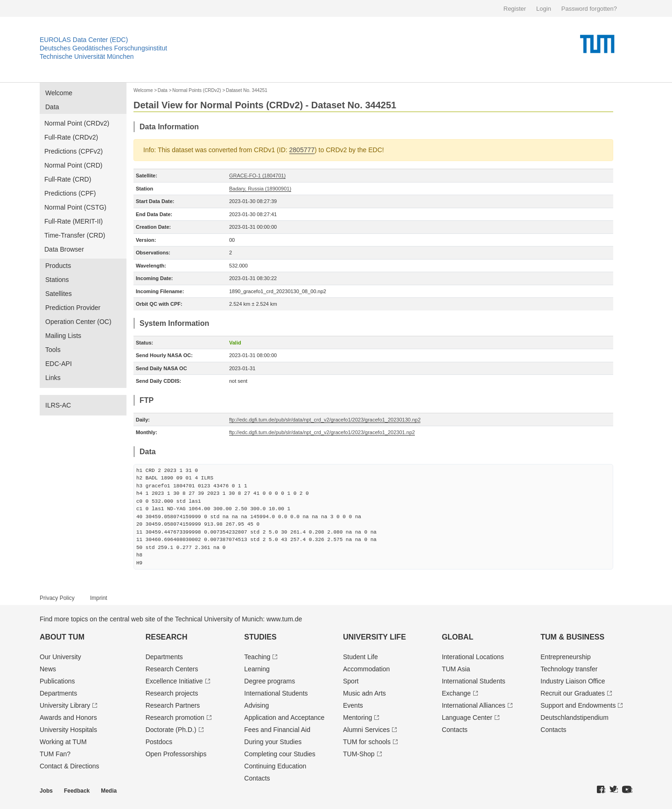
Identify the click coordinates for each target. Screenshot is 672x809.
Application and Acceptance (284, 718)
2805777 (302, 150)
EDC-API (59, 364)
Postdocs (159, 742)
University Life (374, 637)
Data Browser (64, 249)
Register (515, 9)
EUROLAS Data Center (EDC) (84, 40)
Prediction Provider (73, 308)
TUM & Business (572, 637)
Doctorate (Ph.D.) (171, 730)
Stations (57, 280)
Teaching (257, 657)
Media (109, 791)
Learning (257, 669)
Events (353, 705)
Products (58, 266)
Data (52, 107)
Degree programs (269, 681)
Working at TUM (63, 742)
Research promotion (175, 718)
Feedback (77, 791)
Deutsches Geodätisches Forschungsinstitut (103, 48)
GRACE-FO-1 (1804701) (257, 176)
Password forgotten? (589, 9)
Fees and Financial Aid (277, 730)
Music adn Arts (364, 693)
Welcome (59, 93)
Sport (351, 681)
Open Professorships (176, 754)
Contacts (257, 778)
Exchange (456, 693)
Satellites (59, 294)
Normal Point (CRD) (73, 165)
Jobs (46, 791)
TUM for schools (367, 742)
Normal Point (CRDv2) (77, 123)
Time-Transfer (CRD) (75, 235)
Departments (58, 693)
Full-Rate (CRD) (68, 179)
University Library (65, 705)
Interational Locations (473, 657)
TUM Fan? (55, 754)
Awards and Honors (68, 718)
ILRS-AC (58, 405)
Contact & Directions (70, 766)
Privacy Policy (57, 598)
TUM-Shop (359, 754)
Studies (260, 637)
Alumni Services (366, 730)
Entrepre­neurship (565, 657)
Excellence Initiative (174, 681)
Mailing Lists (63, 336)
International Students (276, 693)
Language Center (467, 718)
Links (53, 378)
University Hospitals (68, 730)
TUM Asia (456, 669)
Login (544, 9)
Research (167, 637)
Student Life (360, 657)
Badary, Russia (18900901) (260, 189)
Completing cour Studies (280, 754)
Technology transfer (569, 669)
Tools (53, 350)
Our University (60, 657)
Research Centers (172, 669)
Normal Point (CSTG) (75, 207)
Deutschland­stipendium (574, 718)
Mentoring (357, 718)
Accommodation (366, 669)
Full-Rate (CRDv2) (71, 137)
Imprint (99, 598)
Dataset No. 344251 (247, 90)
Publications (57, 681)
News (48, 669)
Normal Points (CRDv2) (196, 90)
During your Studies (273, 742)
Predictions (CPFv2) (73, 151)
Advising (256, 705)
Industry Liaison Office (573, 681)
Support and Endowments (578, 705)
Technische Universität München (87, 56)
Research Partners (173, 705)
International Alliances (474, 705)
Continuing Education (275, 766)
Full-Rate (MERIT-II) (73, 221)
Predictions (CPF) (70, 193)
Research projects (172, 693)
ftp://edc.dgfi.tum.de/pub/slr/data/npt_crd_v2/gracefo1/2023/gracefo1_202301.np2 (322, 432)
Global (458, 637)
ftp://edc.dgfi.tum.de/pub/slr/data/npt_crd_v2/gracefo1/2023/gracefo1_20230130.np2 (325, 420)
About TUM (62, 637)
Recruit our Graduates (573, 693)
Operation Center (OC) (78, 322)
